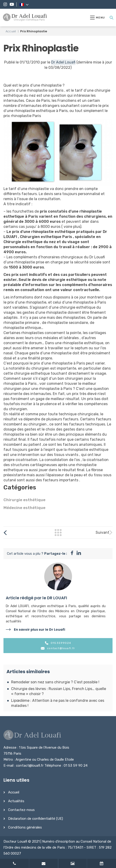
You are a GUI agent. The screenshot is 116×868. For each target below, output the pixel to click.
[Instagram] (5, 4)
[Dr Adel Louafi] (25, 18)
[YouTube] (12, 4)
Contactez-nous (21, 810)
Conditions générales (25, 827)
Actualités (16, 801)
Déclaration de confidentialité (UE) (36, 819)
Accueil (11, 31)
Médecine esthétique (24, 508)
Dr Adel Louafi (63, 62)
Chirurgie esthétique (24, 500)
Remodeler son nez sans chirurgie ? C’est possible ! (55, 682)
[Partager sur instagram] (79, 554)
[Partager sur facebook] (72, 554)
